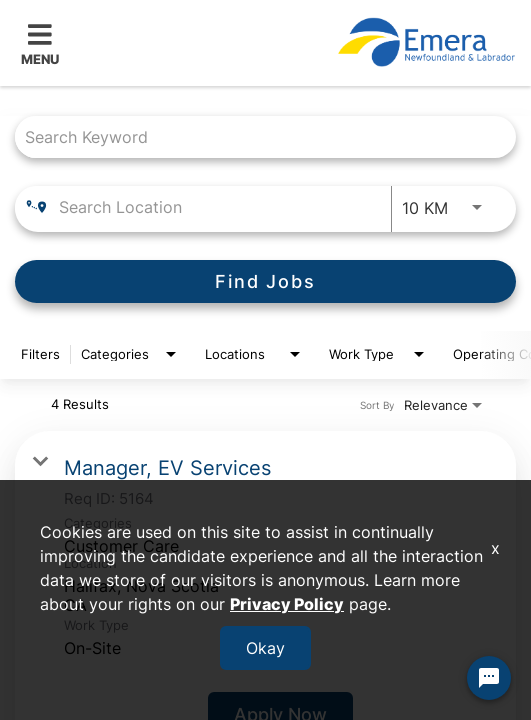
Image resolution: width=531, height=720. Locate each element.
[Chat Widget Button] (489, 678)
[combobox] (255, 136)
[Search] (265, 281)
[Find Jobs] (265, 281)
